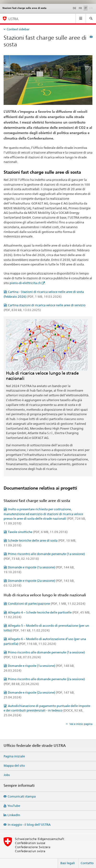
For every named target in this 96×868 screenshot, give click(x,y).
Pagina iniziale (14, 756)
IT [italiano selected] (86, 8)
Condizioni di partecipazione (47, 604)
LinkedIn (14, 815)
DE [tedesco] (74, 8)
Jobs (7, 775)
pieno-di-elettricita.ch (25, 283)
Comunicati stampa (22, 796)
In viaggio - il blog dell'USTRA (29, 825)
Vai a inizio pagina (81, 724)
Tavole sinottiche (38, 532)
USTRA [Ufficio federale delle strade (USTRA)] (13, 19)
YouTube (14, 806)
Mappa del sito (14, 766)
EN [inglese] (91, 8)
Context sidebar (18, 29)
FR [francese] (80, 8)
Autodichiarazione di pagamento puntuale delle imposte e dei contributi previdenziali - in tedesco (47, 711)
